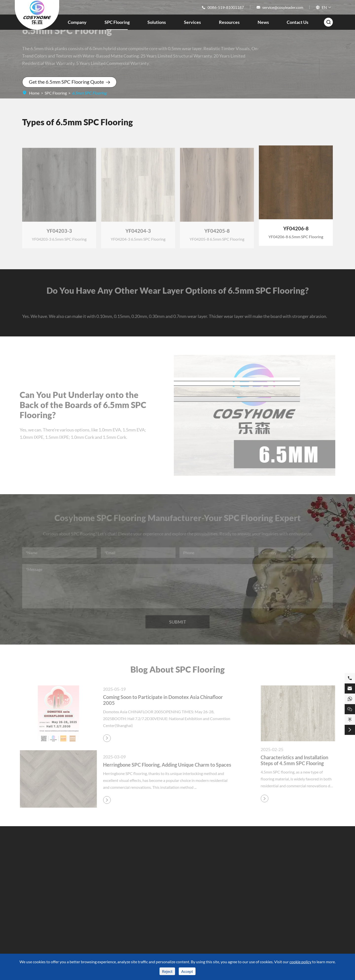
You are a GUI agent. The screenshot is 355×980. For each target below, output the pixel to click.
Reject (167, 971)
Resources (229, 22)
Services (192, 22)
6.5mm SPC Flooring (89, 93)
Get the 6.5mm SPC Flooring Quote (69, 82)
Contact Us (298, 22)
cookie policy (300, 962)
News (263, 22)
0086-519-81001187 (226, 7)
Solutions (157, 22)
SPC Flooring (117, 22)
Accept (187, 971)
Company (77, 22)
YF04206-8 (296, 228)
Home (34, 93)
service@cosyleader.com (283, 7)
